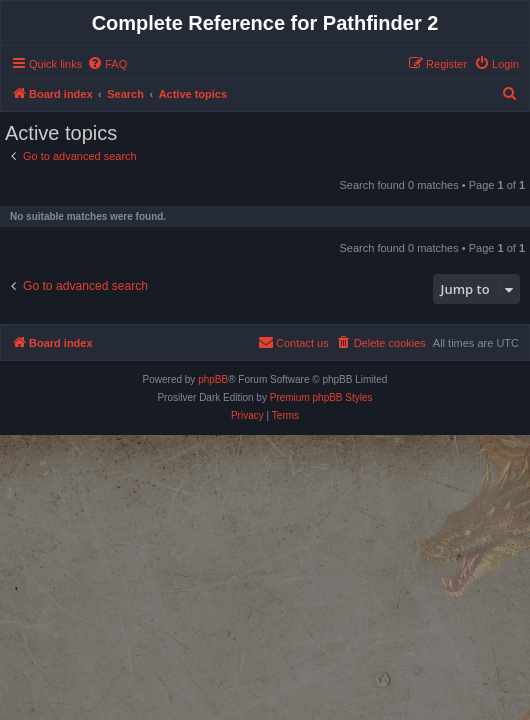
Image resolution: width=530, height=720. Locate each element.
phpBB (213, 379)
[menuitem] (107, 64)
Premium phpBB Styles (321, 397)
